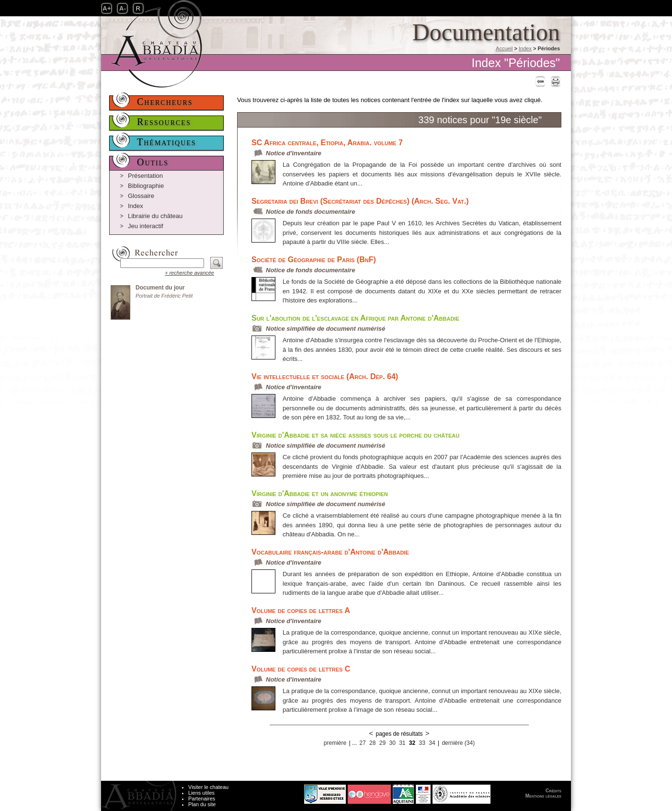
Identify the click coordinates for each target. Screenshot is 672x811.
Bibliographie (146, 186)
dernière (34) (458, 743)
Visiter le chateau (208, 787)
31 (402, 743)
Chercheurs (165, 102)
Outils (153, 162)
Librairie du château (155, 216)
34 (432, 743)
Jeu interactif (146, 226)
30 (392, 743)
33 (422, 743)
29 (382, 743)
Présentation (145, 176)
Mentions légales (543, 796)
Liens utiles (201, 793)
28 (372, 743)
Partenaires (202, 799)
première (335, 743)
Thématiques (167, 142)
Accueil (504, 48)
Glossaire (141, 196)
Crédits (553, 791)
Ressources (164, 122)
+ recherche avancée (189, 273)
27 (362, 743)
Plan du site (202, 804)
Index (525, 48)
